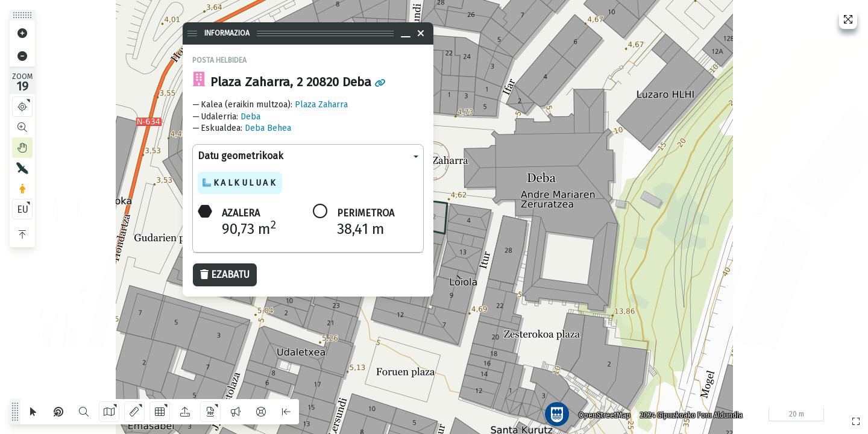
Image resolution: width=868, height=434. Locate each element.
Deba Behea (268, 128)
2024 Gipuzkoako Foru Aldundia (689, 413)
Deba (250, 117)
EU (23, 209)
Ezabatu (225, 275)
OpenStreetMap (602, 413)
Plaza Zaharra (321, 105)
